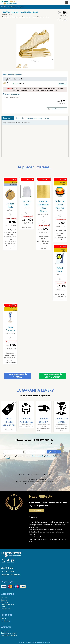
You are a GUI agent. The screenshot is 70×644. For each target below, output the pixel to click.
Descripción (8, 118)
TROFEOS (12, 7)
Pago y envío (5, 631)
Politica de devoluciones (9, 635)
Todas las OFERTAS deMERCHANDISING (52, 376)
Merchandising (6, 621)
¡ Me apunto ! (54, 452)
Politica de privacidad (37, 456)
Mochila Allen (27, 203)
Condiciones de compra (9, 633)
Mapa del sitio (5, 609)
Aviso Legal (5, 602)
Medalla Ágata (10, 205)
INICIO (3, 7)
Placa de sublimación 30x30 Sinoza (43, 206)
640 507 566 (7, 571)
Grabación (20, 118)
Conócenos (5, 598)
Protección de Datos (8, 604)
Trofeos (3, 619)
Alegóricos (21, 7)
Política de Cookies (52, 456)
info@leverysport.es (11, 575)
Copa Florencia (10, 329)
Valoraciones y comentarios (38, 118)
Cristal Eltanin (60, 270)
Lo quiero (62, 83)
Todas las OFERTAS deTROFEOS (18, 376)
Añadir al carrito (59, 109)
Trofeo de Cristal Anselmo (60, 205)
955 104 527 (7, 568)
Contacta (4, 600)
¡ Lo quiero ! (37, 511)
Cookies (4, 607)
